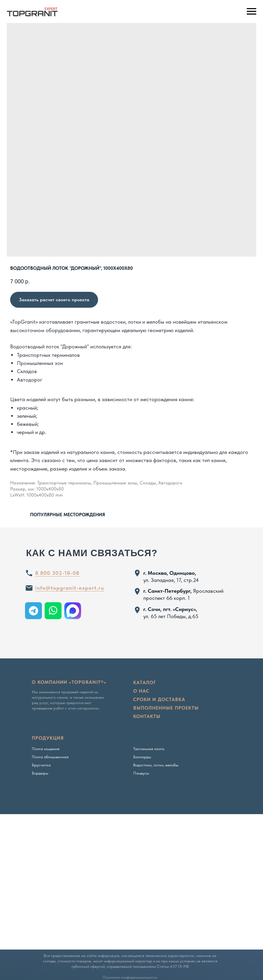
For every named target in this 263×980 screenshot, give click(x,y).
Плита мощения (46, 749)
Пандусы (141, 773)
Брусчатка (41, 765)
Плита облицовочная (50, 757)
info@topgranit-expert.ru (70, 588)
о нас (141, 691)
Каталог (145, 682)
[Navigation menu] (252, 12)
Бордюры (40, 773)
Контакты (147, 716)
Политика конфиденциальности (130, 977)
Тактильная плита (149, 749)
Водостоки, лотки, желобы (156, 765)
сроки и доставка (159, 699)
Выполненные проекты (166, 708)
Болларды (142, 757)
